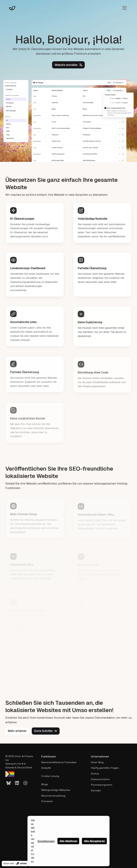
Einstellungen (46, 841)
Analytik (46, 768)
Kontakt (96, 790)
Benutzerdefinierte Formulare (59, 762)
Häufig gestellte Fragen (105, 768)
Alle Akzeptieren (94, 841)
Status (95, 774)
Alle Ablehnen (68, 841)
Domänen (47, 801)
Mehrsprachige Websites (56, 790)
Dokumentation (100, 779)
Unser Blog (97, 762)
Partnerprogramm (102, 785)
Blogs (45, 784)
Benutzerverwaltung (53, 796)
